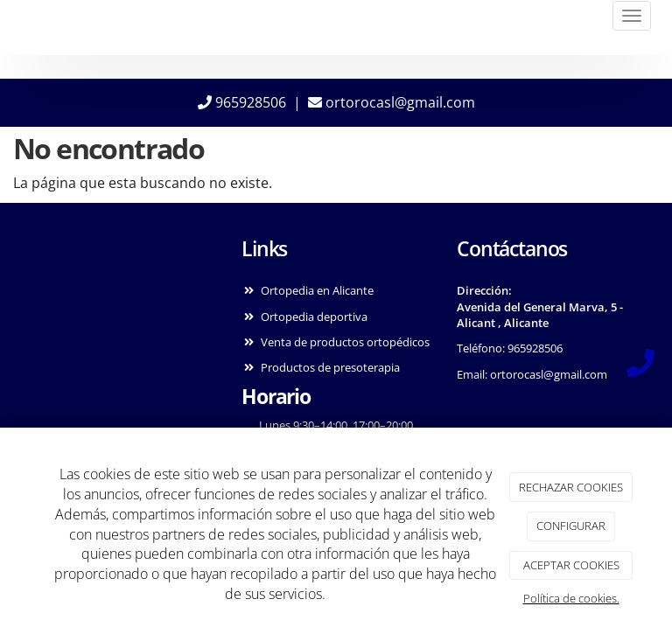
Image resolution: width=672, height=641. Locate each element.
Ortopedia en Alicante (317, 290)
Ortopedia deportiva (314, 317)
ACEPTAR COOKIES (571, 565)
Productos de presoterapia (330, 367)
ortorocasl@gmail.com (392, 102)
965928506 (242, 102)
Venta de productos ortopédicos (345, 342)
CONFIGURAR (571, 526)
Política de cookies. (571, 598)
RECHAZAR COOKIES (571, 487)
